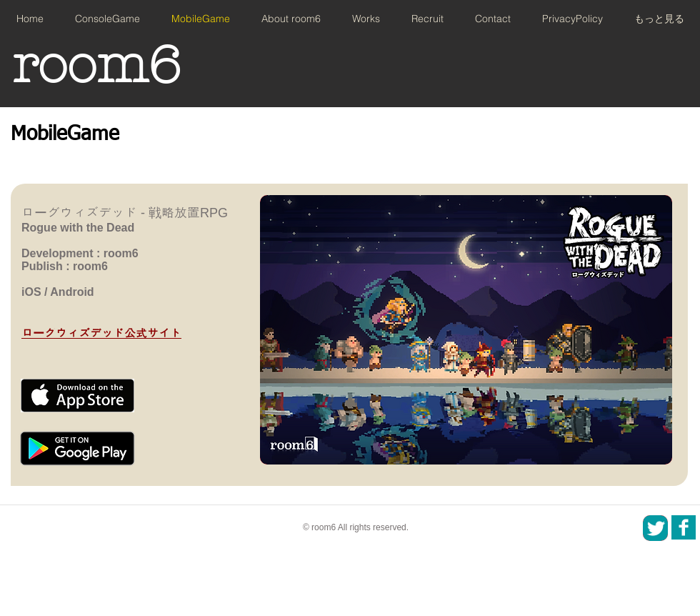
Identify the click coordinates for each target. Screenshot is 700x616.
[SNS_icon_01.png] (684, 527)
